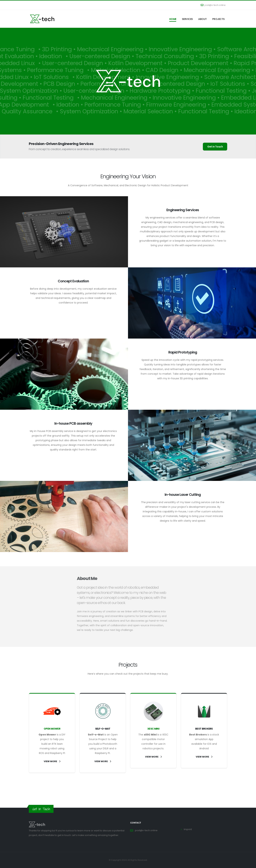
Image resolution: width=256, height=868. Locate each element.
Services (187, 19)
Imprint (188, 829)
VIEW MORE (52, 761)
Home (173, 19)
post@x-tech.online (213, 5)
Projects (218, 19)
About (202, 19)
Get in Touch (215, 147)
